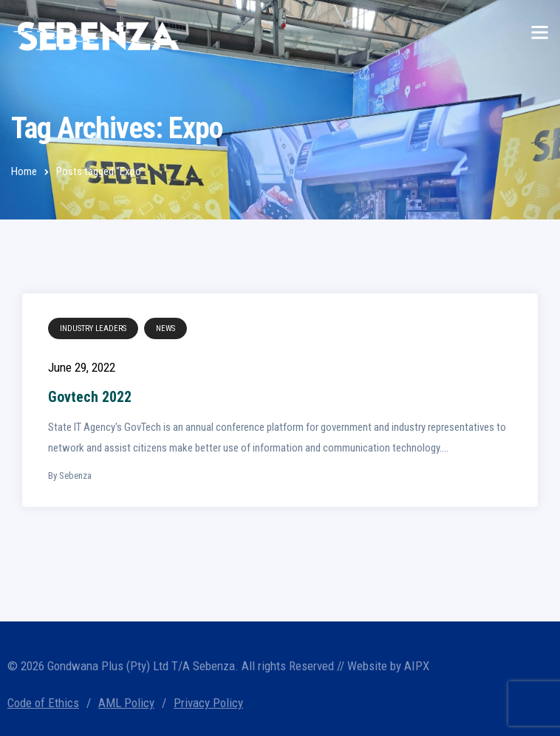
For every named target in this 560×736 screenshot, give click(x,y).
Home (24, 171)
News (165, 328)
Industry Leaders (93, 328)
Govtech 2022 (90, 397)
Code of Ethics (43, 703)
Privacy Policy (208, 703)
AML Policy (126, 703)
